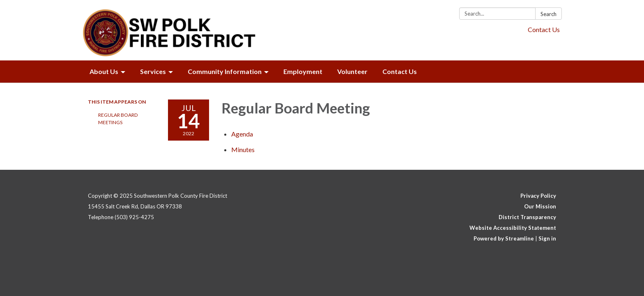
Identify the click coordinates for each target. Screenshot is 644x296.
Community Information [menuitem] (225, 71)
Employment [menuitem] (303, 71)
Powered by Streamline (504, 238)
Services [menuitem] (153, 71)
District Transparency (527, 217)
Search (549, 14)
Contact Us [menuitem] (400, 71)
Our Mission (540, 206)
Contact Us (544, 29)
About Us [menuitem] (104, 71)
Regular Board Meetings (118, 119)
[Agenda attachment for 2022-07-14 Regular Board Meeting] (242, 134)
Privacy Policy (538, 196)
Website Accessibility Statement (513, 228)
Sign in (547, 238)
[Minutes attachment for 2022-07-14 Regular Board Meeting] (243, 149)
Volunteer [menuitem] (352, 71)
